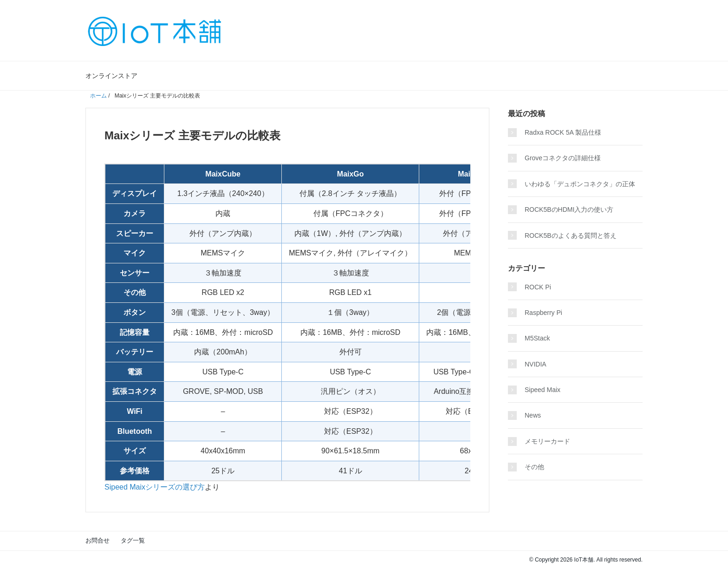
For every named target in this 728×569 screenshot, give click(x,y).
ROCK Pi (538, 287)
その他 (534, 467)
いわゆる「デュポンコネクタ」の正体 (580, 184)
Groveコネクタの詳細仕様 (563, 158)
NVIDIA (536, 364)
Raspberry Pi (543, 313)
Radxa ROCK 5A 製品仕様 (563, 132)
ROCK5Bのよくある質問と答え (571, 235)
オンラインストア (111, 76)
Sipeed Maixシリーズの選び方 (155, 487)
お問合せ (97, 540)
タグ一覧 (133, 540)
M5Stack (537, 338)
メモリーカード (547, 441)
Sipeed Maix (543, 390)
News (533, 415)
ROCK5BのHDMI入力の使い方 (569, 209)
